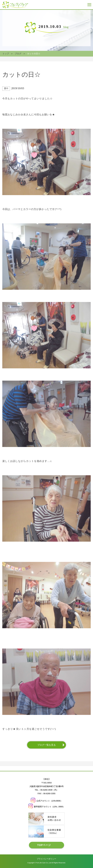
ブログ (18, 54)
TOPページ (44, 845)
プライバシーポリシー (46, 859)
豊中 (6, 88)
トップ (6, 54)
